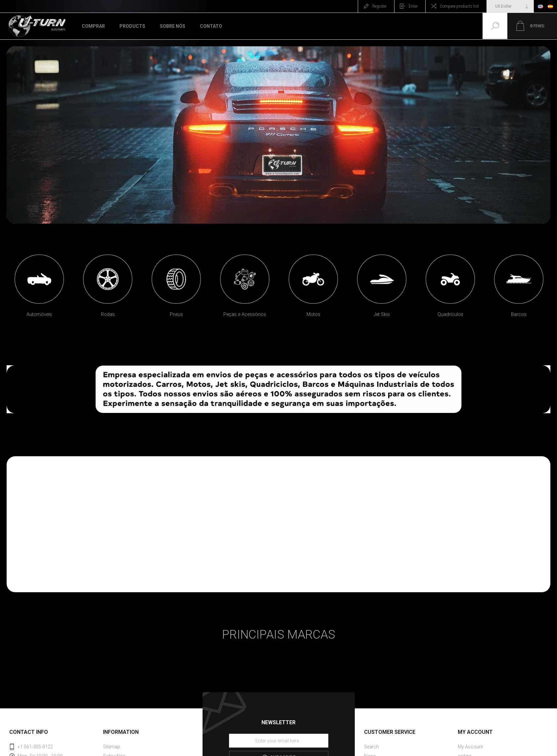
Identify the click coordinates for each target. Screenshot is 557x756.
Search (371, 747)
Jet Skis (382, 314)
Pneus (176, 314)
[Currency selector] (510, 6)
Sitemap (112, 747)
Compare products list (459, 6)
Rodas (108, 314)
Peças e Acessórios (245, 314)
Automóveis (39, 314)
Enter (413, 6)
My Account (470, 747)
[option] (39, 288)
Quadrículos (450, 314)
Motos (313, 314)
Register (379, 6)
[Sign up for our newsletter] (279, 741)
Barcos (519, 314)
